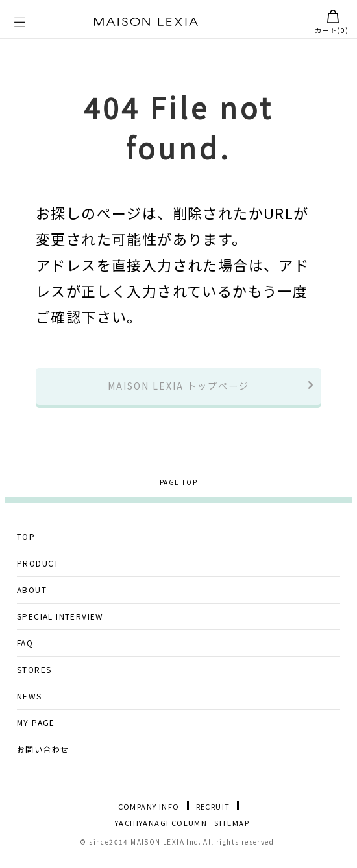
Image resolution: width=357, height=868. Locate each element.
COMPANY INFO (149, 815)
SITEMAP (232, 832)
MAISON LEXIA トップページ (178, 391)
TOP (26, 545)
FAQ (25, 651)
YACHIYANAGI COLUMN (161, 832)
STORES (34, 678)
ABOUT (32, 598)
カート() (332, 22)
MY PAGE (36, 731)
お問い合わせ (43, 757)
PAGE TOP (178, 491)
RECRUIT (213, 815)
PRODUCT (38, 571)
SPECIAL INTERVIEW (60, 625)
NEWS (30, 704)
